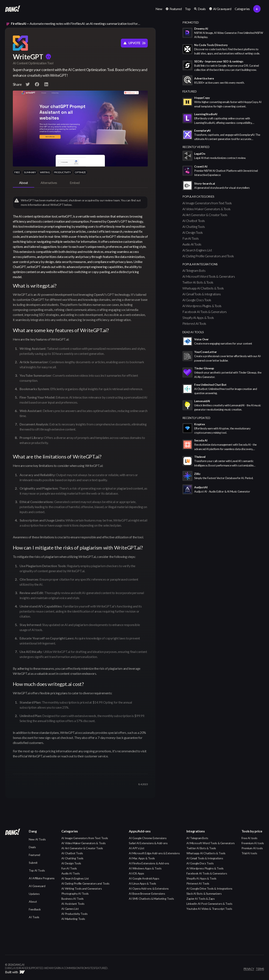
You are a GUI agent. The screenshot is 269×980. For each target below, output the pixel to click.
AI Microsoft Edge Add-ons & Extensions (154, 853)
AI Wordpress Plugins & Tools (202, 306)
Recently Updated (196, 418)
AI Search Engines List (197, 250)
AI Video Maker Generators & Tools (206, 209)
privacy (249, 969)
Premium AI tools (252, 848)
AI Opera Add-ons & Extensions (149, 888)
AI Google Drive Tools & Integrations (209, 888)
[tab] (24, 183)
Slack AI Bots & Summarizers (204, 893)
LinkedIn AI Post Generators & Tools (209, 904)
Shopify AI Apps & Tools (198, 318)
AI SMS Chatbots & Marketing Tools (151, 899)
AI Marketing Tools (73, 919)
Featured (34, 855)
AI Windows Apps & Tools (145, 868)
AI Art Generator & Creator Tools (205, 215)
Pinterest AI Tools (194, 323)
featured (190, 91)
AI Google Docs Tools (197, 300)
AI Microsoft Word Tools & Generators (209, 276)
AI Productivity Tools (75, 914)
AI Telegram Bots (194, 270)
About (33, 901)
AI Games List (70, 909)
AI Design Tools (193, 232)
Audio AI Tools (192, 244)
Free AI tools (249, 838)
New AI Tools (37, 839)
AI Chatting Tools (194, 227)
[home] (13, 9)
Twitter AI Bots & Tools (198, 282)
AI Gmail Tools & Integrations (202, 294)
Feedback (35, 909)
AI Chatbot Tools (194, 221)
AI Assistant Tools (73, 904)
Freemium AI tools (253, 843)
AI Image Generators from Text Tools (207, 203)
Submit (33, 863)
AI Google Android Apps (144, 878)
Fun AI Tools (191, 238)
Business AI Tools (73, 899)
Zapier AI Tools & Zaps (200, 899)
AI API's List (136, 848)
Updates (34, 894)
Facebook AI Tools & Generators (205, 312)
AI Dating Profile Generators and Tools (208, 256)
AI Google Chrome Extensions (148, 838)
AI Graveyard (37, 886)
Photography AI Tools (75, 893)
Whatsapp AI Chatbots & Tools (203, 288)
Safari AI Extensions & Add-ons (148, 843)
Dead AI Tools (193, 332)
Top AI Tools (37, 870)
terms (260, 969)
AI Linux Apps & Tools (142, 883)
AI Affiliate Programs (42, 878)
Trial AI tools (249, 853)
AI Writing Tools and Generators (82, 888)
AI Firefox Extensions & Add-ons (149, 863)
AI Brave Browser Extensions (147, 893)
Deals (32, 847)
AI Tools (34, 917)
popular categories (198, 196)
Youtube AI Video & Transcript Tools (209, 909)
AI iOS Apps (136, 873)
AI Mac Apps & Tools (142, 858)
